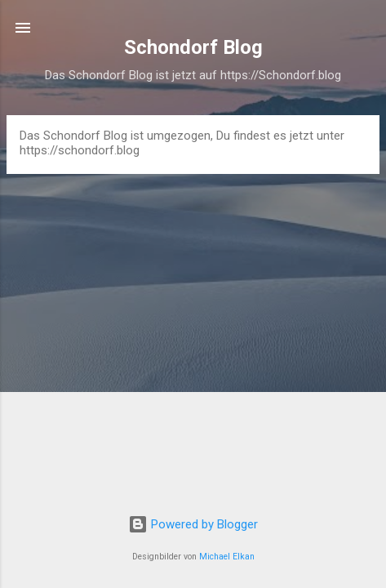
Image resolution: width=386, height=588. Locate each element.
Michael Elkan (227, 557)
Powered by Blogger (193, 524)
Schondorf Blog (193, 47)
